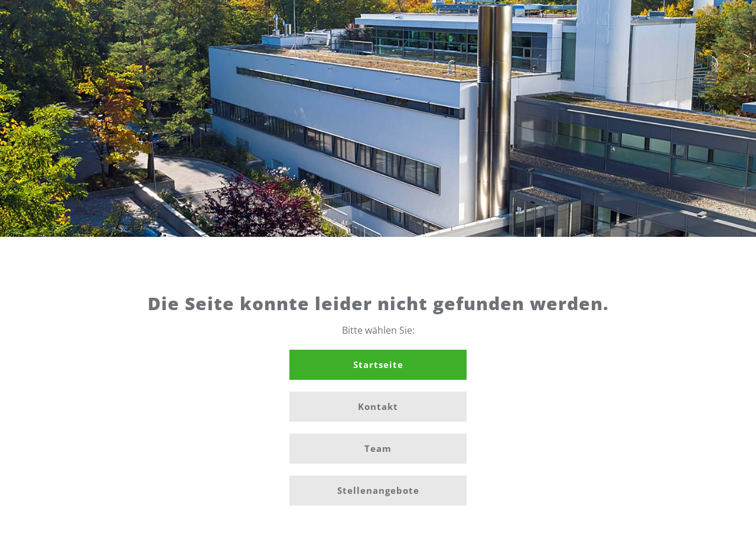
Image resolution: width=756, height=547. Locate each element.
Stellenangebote (378, 490)
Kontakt (378, 406)
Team (378, 448)
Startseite (378, 364)
